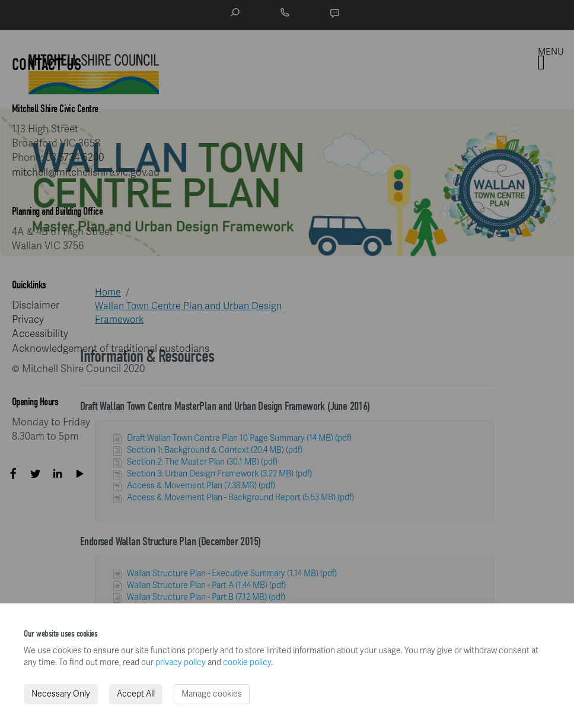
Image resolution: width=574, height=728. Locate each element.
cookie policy (247, 662)
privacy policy (181, 662)
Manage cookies (212, 694)
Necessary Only (61, 694)
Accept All (136, 694)
